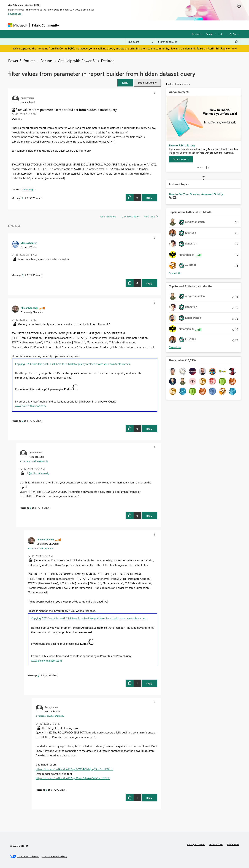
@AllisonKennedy (39, 473)
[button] (125, 83)
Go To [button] (233, 34)
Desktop (108, 61)
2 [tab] (200, 167)
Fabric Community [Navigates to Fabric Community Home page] (45, 25)
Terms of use (216, 844)
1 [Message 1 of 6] (22, 198)
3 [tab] (202, 167)
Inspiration (82, 25)
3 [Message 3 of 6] (30, 508)
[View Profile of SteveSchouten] (29, 243)
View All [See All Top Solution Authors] (175, 273)
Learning (142, 25)
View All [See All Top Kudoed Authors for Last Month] (175, 347)
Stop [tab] (208, 168)
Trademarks (233, 844)
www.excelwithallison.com (30, 406)
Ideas (97, 25)
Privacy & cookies (196, 844)
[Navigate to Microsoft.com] (18, 25)
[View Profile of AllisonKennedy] (29, 308)
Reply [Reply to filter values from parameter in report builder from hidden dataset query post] (149, 198)
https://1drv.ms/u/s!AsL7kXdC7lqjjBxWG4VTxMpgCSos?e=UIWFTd (75, 769)
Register (196, 34)
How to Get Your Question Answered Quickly (196, 194)
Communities (113, 25)
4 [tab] (204, 167)
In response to (34, 461)
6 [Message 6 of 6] (22, 275)
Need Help (28, 189)
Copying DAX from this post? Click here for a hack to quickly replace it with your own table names (72, 364)
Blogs (129, 25)
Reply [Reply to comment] (149, 283)
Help (221, 34)
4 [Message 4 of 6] (38, 675)
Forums (67, 25)
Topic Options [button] (146, 83)
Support (157, 25)
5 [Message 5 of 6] (46, 790)
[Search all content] (198, 42)
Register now (229, 48)
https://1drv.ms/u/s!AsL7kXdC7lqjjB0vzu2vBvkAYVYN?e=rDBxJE (73, 778)
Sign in (209, 34)
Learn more (15, 14)
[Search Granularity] (141, 42)
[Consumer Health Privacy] (54, 856)
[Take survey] (181, 159)
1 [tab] (198, 167)
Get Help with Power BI (77, 61)
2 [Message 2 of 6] (22, 421)
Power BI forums (22, 61)
